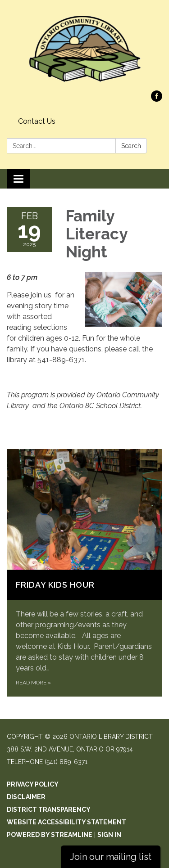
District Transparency (49, 810)
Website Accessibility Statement (66, 822)
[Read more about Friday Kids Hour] (84, 573)
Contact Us (37, 121)
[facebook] (157, 99)
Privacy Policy (33, 784)
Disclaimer (26, 797)
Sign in (109, 835)
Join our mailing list (111, 857)
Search (131, 146)
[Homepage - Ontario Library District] (84, 50)
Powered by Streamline (50, 835)
